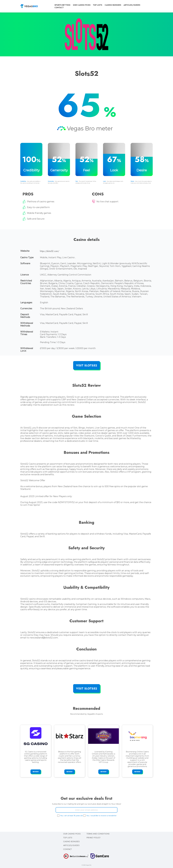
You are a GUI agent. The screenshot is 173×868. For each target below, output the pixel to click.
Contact (59, 8)
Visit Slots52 (87, 365)
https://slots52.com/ (50, 251)
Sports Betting (62, 5)
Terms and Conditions (98, 834)
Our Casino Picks (82, 5)
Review (36, 772)
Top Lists (98, 5)
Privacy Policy (93, 838)
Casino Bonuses (113, 5)
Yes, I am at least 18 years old (71, 816)
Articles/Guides (132, 5)
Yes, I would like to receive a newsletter (101, 816)
